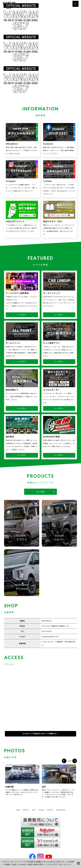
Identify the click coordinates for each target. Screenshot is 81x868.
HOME (18, 810)
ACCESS (41, 810)
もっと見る (41, 492)
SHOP (34, 810)
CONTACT (50, 810)
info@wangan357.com (50, 637)
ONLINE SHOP (61, 810)
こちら (69, 865)
